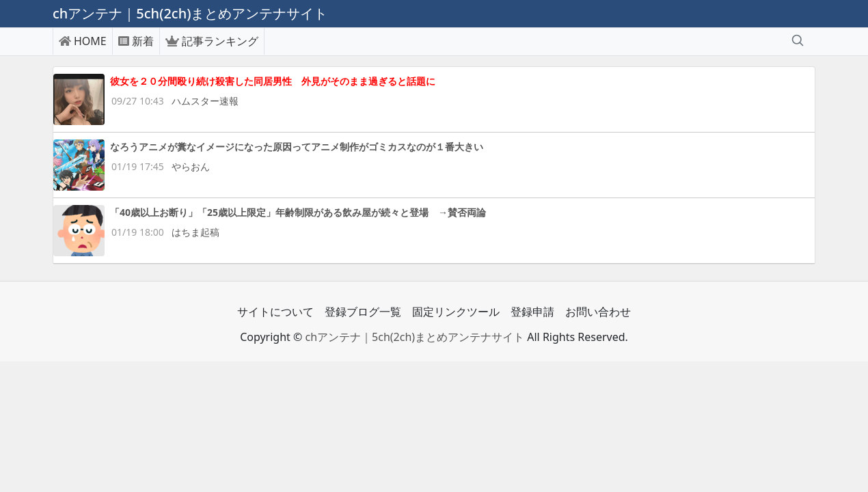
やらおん (191, 166)
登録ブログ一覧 (363, 312)
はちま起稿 (195, 232)
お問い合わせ (598, 312)
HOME (83, 41)
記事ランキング (212, 41)
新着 (136, 41)
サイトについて (275, 312)
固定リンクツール (456, 312)
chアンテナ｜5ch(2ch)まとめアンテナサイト (415, 337)
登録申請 (532, 312)
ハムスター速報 (205, 101)
